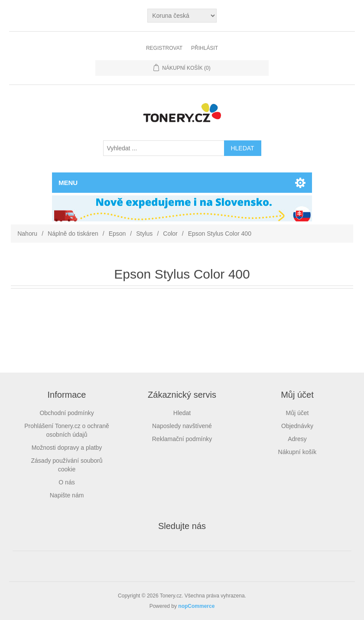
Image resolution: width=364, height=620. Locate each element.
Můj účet (297, 413)
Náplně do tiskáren (73, 234)
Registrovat (164, 48)
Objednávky (297, 426)
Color (170, 234)
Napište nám (67, 495)
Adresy (297, 439)
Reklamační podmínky (182, 439)
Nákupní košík (297, 452)
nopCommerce (196, 606)
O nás (67, 482)
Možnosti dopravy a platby (67, 448)
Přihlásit (205, 48)
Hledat (182, 413)
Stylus (144, 234)
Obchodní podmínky (67, 413)
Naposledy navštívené (182, 426)
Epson (117, 234)
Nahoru (27, 234)
